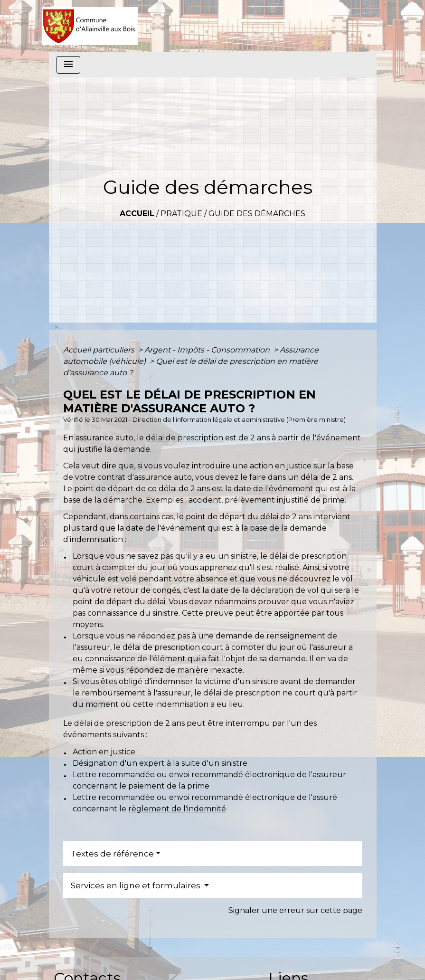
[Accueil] (90, 26)
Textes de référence (112, 854)
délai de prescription (184, 438)
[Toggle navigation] (68, 65)
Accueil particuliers (100, 350)
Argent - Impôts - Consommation (208, 350)
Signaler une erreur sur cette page (295, 910)
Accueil (137, 214)
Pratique (181, 214)
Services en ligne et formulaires (137, 885)
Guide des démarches (257, 214)
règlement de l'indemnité (177, 809)
